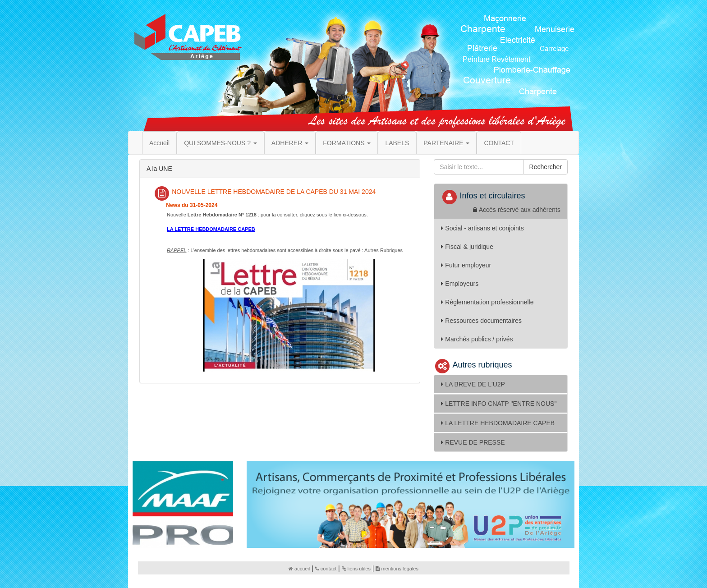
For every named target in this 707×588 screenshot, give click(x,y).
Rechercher (546, 167)
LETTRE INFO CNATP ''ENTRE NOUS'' (499, 404)
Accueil (159, 143)
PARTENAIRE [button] (446, 143)
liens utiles (356, 569)
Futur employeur (466, 265)
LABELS (397, 143)
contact (326, 569)
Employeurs (460, 284)
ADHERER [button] (290, 143)
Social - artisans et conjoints (482, 228)
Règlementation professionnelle (487, 302)
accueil (299, 569)
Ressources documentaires (481, 321)
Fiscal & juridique (467, 247)
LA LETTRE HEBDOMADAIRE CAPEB (498, 423)
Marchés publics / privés (477, 339)
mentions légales (397, 569)
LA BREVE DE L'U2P (473, 384)
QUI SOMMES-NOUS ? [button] (220, 143)
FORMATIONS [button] (347, 143)
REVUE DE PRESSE (473, 442)
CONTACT (499, 143)
